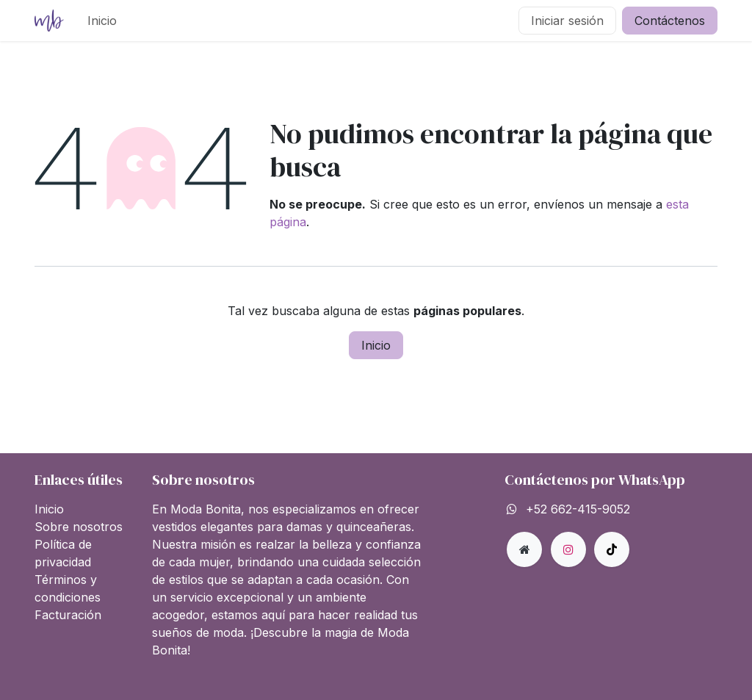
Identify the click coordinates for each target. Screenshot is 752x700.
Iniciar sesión (567, 21)
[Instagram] (568, 549)
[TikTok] (612, 549)
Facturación (68, 615)
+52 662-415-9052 (578, 509)
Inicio (376, 345)
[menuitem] (102, 21)
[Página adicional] (524, 549)
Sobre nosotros (79, 527)
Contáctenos (670, 21)
